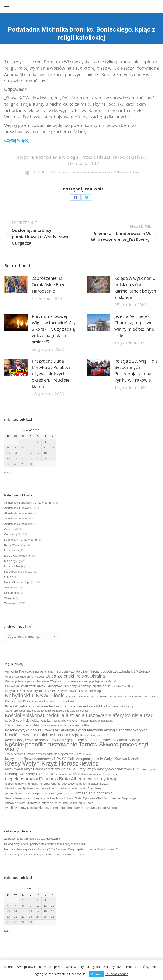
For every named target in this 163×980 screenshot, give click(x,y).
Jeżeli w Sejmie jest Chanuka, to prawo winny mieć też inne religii (134, 326)
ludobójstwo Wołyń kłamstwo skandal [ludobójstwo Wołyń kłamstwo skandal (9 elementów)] (80, 774)
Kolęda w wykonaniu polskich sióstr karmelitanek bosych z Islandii (135, 288)
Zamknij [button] (96, 974)
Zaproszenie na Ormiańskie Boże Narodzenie (49, 285)
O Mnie (9, 577)
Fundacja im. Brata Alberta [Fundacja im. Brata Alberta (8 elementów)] (122, 686)
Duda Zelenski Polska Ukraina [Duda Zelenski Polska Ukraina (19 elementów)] (75, 676)
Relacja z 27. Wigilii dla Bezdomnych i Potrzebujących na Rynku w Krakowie (136, 370)
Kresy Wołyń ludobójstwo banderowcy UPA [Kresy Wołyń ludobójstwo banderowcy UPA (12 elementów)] (109, 769)
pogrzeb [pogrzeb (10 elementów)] (69, 793)
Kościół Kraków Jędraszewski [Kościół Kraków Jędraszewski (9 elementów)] (96, 721)
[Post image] (16, 285)
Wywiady (10, 598)
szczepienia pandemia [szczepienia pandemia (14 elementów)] (94, 793)
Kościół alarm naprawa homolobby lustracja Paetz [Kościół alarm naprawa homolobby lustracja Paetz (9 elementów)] (46, 701)
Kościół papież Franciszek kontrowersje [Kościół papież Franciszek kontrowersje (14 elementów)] (108, 740)
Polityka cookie (117, 974)
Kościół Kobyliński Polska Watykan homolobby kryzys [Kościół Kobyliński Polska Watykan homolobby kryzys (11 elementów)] (41, 721)
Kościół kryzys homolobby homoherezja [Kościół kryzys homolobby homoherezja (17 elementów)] (42, 735)
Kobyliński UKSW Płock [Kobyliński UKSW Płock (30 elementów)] (34, 696)
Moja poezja (12, 550)
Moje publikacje (14, 566)
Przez (113, 157)
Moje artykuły (12, 561)
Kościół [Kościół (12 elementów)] (10, 701)
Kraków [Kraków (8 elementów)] (87, 754)
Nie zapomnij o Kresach (19, 572)
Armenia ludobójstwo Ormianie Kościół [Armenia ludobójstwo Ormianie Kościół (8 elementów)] (24, 677)
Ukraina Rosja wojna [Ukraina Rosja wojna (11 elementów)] (123, 798)
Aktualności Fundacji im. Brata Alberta (27, 503)
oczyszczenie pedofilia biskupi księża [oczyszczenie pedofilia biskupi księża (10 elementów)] (85, 784)
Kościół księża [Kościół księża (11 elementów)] (90, 735)
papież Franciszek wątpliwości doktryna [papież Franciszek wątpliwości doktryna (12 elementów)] (33, 793)
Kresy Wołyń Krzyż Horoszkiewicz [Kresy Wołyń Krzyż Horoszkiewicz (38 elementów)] (52, 763)
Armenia (9, 529)
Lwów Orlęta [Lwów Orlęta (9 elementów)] (110, 774)
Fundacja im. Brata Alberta (20, 540)
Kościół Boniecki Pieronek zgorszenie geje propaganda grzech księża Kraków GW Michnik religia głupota (87, 172)
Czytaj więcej (17, 140)
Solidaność (11, 587)
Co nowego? (12, 534)
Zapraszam (11, 603)
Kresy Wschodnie (15, 545)
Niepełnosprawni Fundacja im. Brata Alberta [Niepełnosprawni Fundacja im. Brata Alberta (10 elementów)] (32, 784)
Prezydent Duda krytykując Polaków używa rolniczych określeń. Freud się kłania (51, 374)
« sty (7, 472)
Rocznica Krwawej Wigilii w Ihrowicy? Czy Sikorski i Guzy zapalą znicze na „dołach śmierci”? (54, 329)
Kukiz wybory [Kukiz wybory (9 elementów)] (149, 769)
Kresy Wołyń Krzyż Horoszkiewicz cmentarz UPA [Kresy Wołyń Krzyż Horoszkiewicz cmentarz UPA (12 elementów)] (40, 769)
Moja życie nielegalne (17, 556)
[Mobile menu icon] (7, 6)
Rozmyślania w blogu (57, 157)
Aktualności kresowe (17, 508)
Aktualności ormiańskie (18, 513)
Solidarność (11, 593)
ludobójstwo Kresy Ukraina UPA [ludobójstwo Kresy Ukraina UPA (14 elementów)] (31, 774)
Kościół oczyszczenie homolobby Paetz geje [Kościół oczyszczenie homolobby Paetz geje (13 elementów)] (39, 740)
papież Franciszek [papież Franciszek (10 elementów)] (90, 788)
